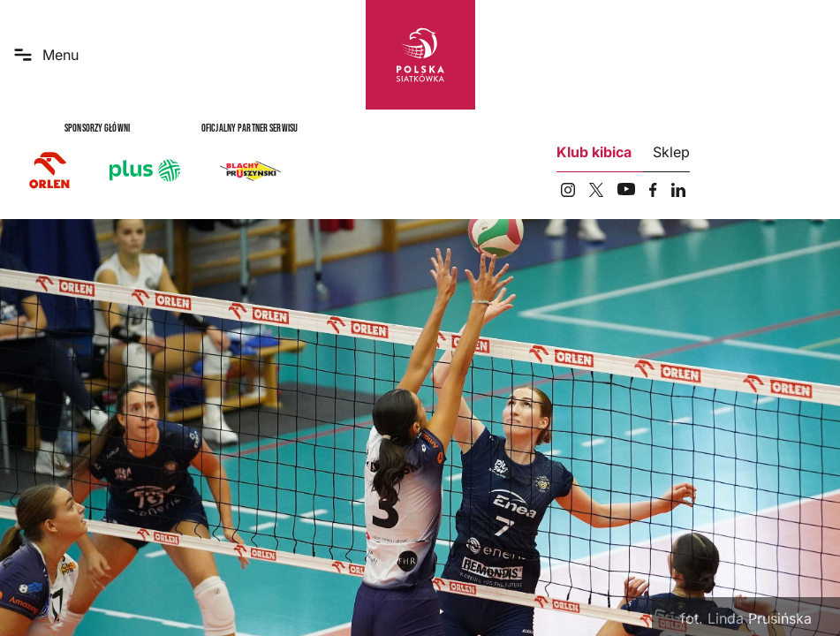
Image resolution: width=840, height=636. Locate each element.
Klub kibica (594, 152)
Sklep (671, 152)
